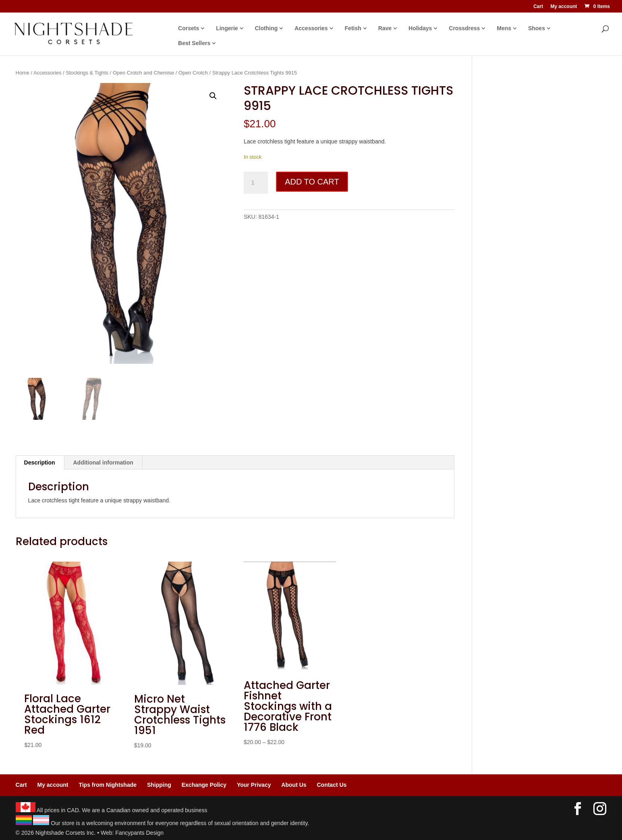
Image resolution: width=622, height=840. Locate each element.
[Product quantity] (256, 183)
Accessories (311, 28)
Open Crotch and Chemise (143, 73)
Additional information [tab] (103, 463)
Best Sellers (194, 43)
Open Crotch (193, 73)
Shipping (159, 785)
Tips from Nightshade (108, 785)
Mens (504, 28)
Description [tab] (40, 463)
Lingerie (227, 28)
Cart (538, 7)
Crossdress (464, 28)
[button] (213, 96)
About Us (294, 785)
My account (564, 7)
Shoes (537, 28)
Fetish (353, 28)
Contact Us (332, 785)
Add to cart (312, 182)
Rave (385, 28)
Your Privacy (254, 785)
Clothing (266, 28)
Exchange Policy (204, 785)
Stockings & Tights (87, 73)
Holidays (420, 28)
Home (23, 73)
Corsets (189, 28)
